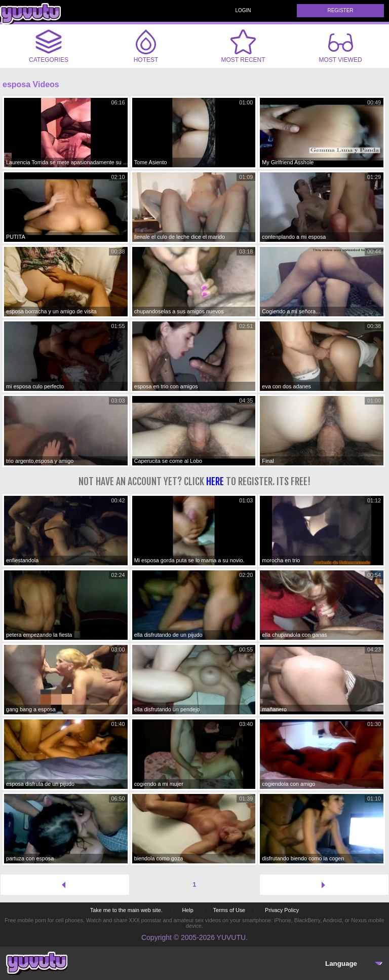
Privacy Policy (282, 910)
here (215, 481)
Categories (49, 46)
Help (187, 910)
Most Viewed (340, 48)
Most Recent (243, 46)
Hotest (146, 46)
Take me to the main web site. (126, 910)
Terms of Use (229, 910)
